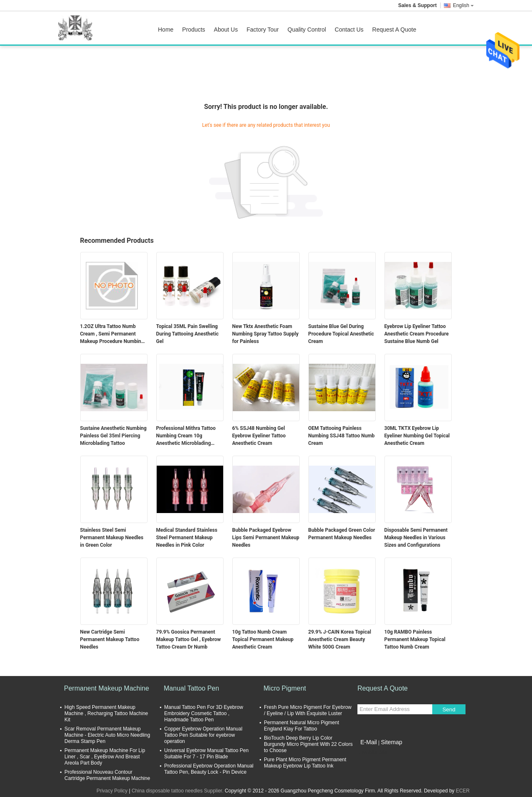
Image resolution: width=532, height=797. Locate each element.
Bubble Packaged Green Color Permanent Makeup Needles (342, 534)
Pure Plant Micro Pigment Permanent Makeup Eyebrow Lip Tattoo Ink (305, 763)
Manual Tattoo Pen (191, 688)
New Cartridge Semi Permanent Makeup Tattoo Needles (110, 639)
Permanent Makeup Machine (107, 688)
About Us (226, 30)
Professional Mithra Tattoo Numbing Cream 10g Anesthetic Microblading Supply (186, 436)
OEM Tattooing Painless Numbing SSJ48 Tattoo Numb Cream (342, 436)
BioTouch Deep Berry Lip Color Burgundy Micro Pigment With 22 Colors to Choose (308, 744)
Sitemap (391, 742)
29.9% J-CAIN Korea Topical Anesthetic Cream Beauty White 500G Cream (340, 639)
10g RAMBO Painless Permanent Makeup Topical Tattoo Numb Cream (415, 639)
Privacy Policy (112, 791)
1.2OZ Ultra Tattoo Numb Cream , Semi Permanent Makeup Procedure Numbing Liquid (112, 334)
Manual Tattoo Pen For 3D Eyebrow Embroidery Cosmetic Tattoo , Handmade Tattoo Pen (204, 713)
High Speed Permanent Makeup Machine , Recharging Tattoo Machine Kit (106, 713)
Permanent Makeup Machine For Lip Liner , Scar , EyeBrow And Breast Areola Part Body (105, 757)
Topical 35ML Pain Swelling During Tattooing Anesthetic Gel (188, 334)
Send (449, 709)
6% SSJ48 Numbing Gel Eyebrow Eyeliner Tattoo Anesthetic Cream (259, 436)
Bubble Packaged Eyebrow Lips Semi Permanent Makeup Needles (266, 538)
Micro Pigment (285, 688)
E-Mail (369, 742)
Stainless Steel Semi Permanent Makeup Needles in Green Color (112, 538)
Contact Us (349, 30)
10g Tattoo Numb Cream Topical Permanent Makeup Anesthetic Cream (263, 639)
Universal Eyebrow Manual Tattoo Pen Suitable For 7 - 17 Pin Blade (206, 754)
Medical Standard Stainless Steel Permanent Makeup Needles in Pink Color (187, 538)
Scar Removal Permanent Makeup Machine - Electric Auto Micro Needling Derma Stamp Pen (107, 735)
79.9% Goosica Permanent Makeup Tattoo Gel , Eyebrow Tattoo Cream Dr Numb (189, 639)
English (463, 5)
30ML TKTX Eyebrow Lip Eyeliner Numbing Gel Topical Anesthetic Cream (417, 436)
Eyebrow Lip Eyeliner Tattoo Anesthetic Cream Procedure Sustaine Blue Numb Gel (417, 334)
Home (166, 30)
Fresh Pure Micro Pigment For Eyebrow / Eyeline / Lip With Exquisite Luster (308, 710)
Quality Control (307, 30)
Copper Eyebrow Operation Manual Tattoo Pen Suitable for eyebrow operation (203, 735)
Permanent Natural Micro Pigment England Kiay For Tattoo (302, 726)
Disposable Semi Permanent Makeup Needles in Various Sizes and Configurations (416, 538)
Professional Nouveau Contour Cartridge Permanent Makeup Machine (107, 775)
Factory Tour (263, 30)
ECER (463, 791)
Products (193, 30)
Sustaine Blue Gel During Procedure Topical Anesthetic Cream (341, 334)
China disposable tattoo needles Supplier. (178, 791)
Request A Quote (394, 30)
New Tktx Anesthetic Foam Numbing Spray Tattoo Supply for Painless (266, 334)
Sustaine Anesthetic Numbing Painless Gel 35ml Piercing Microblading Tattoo (113, 436)
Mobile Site (372, 753)
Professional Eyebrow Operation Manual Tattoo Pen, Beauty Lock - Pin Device (209, 769)
